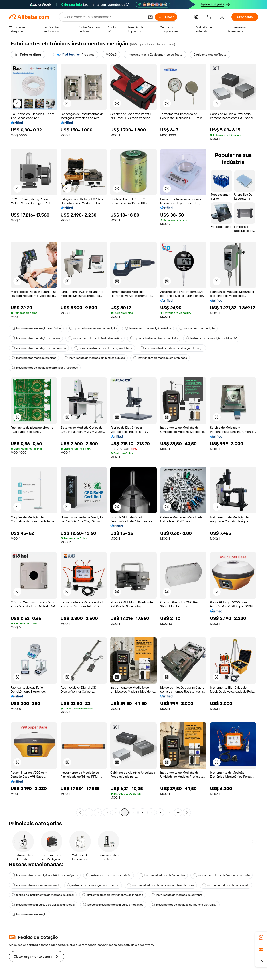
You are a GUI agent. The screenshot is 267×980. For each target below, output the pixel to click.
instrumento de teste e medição (109, 875)
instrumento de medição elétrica (148, 328)
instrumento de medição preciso (162, 875)
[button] (150, 17)
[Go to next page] (187, 812)
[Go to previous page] (80, 812)
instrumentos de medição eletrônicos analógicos (45, 368)
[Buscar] (166, 17)
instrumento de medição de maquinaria (39, 348)
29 (178, 812)
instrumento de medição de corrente (177, 895)
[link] (261, 938)
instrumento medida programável (35, 885)
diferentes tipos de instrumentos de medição (113, 895)
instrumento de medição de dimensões (95, 338)
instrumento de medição (197, 328)
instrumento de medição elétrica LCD (212, 338)
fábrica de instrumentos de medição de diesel (43, 895)
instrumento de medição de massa (36, 338)
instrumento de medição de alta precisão (221, 875)
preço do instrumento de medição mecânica (113, 905)
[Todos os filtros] (28, 55)
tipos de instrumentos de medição (93, 328)
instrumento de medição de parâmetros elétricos (161, 885)
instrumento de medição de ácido (226, 885)
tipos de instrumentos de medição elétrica (103, 348)
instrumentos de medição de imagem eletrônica (184, 905)
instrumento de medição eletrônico (36, 328)
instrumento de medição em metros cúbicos (95, 358)
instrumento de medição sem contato (93, 885)
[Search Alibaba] (104, 17)
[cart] (210, 18)
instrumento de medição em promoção (160, 358)
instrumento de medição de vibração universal (43, 905)
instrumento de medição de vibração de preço (172, 348)
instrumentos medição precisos (34, 358)
